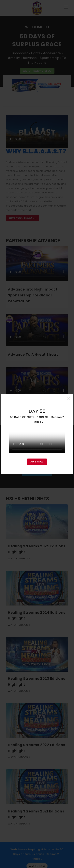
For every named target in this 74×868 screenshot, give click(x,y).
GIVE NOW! (37, 462)
